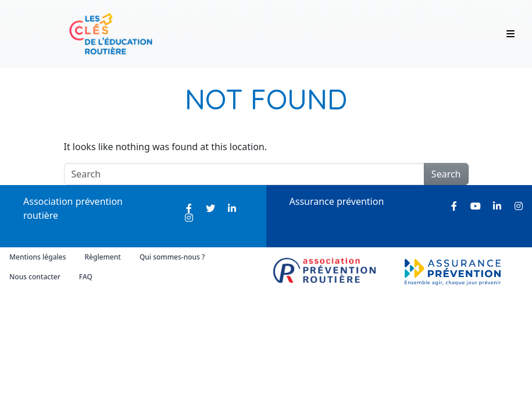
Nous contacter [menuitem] (35, 277)
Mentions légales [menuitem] (38, 257)
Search (446, 174)
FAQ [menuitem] (86, 277)
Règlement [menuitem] (102, 257)
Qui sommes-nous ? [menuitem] (172, 257)
